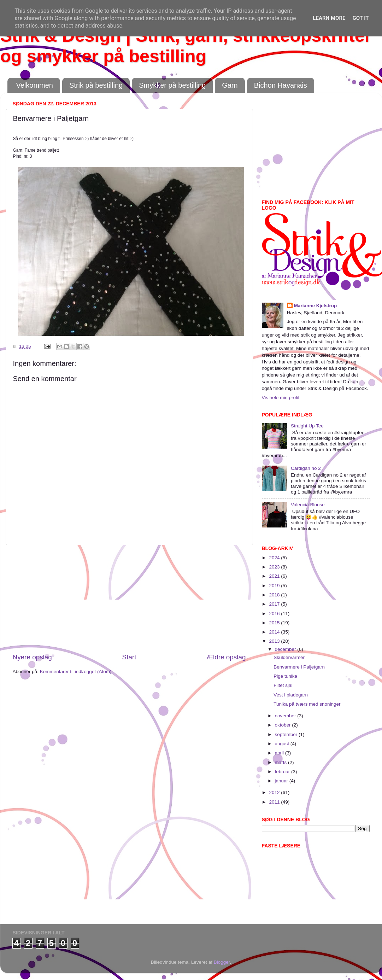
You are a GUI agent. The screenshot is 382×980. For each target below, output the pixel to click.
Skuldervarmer (289, 657)
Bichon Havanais (281, 85)
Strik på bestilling (96, 85)
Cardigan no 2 (306, 468)
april (280, 753)
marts (282, 762)
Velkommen (35, 85)
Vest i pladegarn (291, 695)
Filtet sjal (283, 685)
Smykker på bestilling (172, 85)
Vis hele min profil (281, 398)
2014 (275, 632)
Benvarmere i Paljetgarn (299, 667)
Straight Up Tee (307, 426)
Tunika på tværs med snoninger (307, 704)
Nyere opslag (32, 657)
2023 (275, 567)
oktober (284, 725)
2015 (275, 623)
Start (129, 657)
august (283, 744)
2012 (275, 792)
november (286, 716)
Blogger (222, 962)
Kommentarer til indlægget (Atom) (76, 672)
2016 (275, 614)
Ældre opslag (226, 657)
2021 (275, 576)
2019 (275, 586)
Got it (360, 18)
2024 (275, 558)
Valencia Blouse (308, 505)
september (287, 734)
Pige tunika (285, 676)
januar (282, 781)
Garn (230, 85)
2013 (275, 641)
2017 (275, 604)
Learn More (329, 18)
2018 (275, 595)
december (286, 649)
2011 (275, 802)
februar (283, 772)
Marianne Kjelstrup (316, 306)
